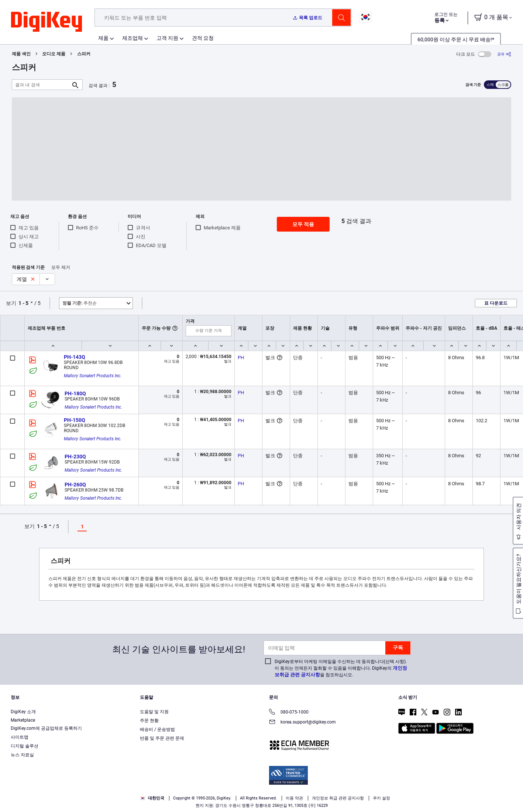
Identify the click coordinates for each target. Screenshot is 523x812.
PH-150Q (75, 420)
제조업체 (133, 38)
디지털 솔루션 (25, 746)
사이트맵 (20, 737)
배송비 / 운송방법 (157, 729)
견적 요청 (203, 38)
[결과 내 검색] (41, 85)
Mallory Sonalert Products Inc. (93, 376)
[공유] (504, 54)
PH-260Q (75, 485)
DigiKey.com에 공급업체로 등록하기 (46, 728)
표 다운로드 (496, 303)
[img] (47, 22)
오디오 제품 (54, 54)
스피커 (84, 54)
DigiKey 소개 (23, 712)
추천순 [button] (80, 303)
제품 (103, 38)
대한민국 (152, 798)
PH (241, 358)
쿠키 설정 (381, 798)
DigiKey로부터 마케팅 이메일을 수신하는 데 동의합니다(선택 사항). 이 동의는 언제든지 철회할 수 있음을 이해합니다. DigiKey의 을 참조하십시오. (341, 668)
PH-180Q (75, 393)
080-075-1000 (289, 713)
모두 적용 (303, 224)
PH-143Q (75, 357)
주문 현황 (149, 721)
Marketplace (23, 720)
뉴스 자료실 (22, 755)
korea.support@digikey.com (302, 723)
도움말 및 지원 (154, 712)
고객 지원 (167, 38)
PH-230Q (75, 457)
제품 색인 (21, 54)
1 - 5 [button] (23, 303)
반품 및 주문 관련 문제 (162, 738)
